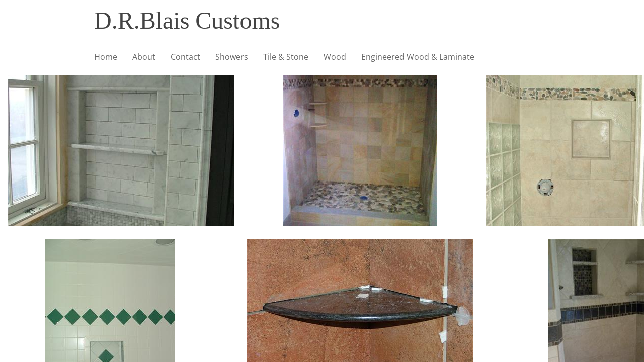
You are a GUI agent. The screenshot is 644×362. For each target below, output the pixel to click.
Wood (335, 57)
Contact (185, 57)
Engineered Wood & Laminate (418, 57)
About (144, 57)
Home (106, 57)
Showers (232, 57)
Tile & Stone (286, 57)
